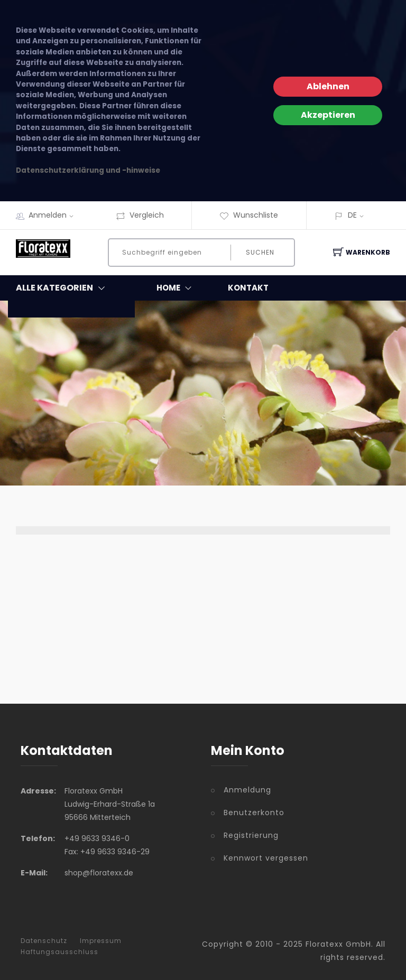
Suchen (260, 252)
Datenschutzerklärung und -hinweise (88, 170)
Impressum (101, 941)
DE (352, 215)
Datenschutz (44, 941)
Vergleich (140, 215)
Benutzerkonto (254, 813)
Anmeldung (247, 790)
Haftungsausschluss (59, 952)
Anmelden (54, 215)
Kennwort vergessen (266, 858)
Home (176, 288)
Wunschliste (249, 215)
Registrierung (251, 835)
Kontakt (248, 288)
